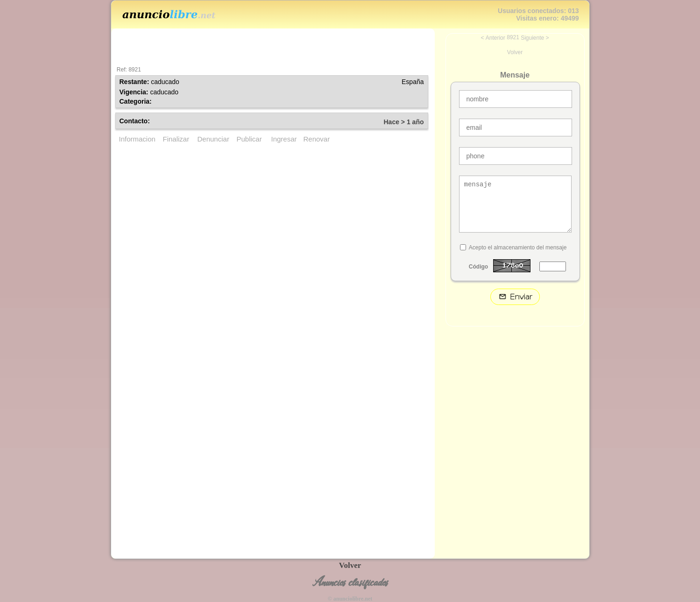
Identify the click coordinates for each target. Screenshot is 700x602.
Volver (515, 52)
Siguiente (532, 38)
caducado (165, 82)
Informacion (137, 139)
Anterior (495, 38)
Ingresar (284, 139)
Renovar (317, 139)
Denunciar (213, 139)
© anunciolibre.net (350, 599)
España (413, 82)
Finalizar (176, 139)
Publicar (249, 139)
